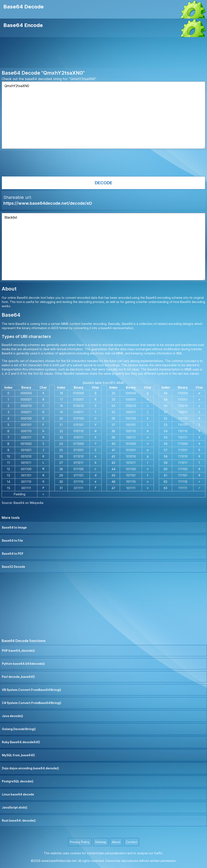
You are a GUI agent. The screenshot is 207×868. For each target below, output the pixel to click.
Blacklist (103, 247)
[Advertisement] (103, 53)
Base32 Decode (14, 567)
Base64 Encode (23, 25)
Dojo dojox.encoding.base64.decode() (30, 768)
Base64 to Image (14, 527)
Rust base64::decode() (19, 820)
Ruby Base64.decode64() (21, 742)
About (116, 842)
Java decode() (12, 716)
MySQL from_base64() (18, 755)
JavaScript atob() (15, 807)
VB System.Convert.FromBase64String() (31, 690)
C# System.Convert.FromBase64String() (32, 703)
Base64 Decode (24, 7)
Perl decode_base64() (18, 677)
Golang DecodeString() (19, 729)
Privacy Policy (80, 842)
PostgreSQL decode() (18, 781)
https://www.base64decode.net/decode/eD (48, 203)
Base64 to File (12, 540)
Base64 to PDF (13, 554)
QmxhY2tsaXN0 (103, 115)
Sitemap (101, 842)
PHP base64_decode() (18, 651)
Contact (131, 842)
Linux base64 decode (18, 794)
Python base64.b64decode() (23, 664)
